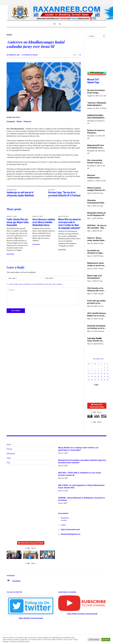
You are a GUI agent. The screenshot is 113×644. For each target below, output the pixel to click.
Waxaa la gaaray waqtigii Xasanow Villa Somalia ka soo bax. (97, 189)
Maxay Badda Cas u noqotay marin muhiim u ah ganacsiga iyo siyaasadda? (78, 449)
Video (9, 458)
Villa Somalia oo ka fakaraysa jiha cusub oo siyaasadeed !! (96, 290)
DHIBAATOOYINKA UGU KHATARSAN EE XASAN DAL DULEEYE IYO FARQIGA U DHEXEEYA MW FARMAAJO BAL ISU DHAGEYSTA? (97, 117)
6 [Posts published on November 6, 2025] (98, 370)
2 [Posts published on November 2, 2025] (108, 367)
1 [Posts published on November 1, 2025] (105, 367)
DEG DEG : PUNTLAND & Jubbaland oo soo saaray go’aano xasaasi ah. (80, 474)
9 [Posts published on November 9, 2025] (108, 370)
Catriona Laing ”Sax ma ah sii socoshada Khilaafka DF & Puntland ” (64, 195)
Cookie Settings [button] (94, 640)
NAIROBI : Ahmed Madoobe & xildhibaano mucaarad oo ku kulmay (81, 499)
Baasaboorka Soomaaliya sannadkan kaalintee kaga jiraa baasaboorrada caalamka (82, 461)
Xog (8, 462)
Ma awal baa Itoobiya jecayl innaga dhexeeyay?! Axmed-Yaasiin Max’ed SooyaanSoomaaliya (96, 92)
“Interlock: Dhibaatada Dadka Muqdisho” (97, 104)
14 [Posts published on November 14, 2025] (101, 373)
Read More (10, 254)
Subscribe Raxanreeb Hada (97, 406)
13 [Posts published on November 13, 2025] (98, 373)
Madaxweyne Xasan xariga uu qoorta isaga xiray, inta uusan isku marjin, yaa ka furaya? (97, 264)
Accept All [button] (106, 640)
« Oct (96, 385)
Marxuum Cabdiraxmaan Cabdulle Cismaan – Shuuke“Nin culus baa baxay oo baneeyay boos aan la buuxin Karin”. (97, 177)
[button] (100, 412)
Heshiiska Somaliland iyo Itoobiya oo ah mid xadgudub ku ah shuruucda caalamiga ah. (97, 327)
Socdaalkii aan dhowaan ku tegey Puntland (95, 252)
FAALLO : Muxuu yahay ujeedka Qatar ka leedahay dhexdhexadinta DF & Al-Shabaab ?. (96, 239)
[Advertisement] (96, 57)
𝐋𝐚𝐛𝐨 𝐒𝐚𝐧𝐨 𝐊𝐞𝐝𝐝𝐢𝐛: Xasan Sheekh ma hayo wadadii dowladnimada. (95, 340)
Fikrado (9, 449)
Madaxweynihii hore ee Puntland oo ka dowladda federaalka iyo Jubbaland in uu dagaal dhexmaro (96, 147)
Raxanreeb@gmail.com (71, 534)
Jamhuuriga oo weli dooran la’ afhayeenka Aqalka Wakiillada (20, 194)
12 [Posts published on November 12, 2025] (95, 373)
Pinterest (27, 122)
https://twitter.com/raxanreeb (31, 618)
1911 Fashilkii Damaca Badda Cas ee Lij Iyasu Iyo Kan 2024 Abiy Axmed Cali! (97, 315)
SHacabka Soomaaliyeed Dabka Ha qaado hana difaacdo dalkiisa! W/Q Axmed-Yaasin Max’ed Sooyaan (97, 202)
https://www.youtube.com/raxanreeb (82, 614)
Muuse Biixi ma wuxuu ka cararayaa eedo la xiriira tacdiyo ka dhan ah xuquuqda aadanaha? (70, 223)
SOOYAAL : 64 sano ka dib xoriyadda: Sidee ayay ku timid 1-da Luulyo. (97, 227)
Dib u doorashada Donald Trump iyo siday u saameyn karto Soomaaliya (97, 162)
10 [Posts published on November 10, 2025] (89, 373)
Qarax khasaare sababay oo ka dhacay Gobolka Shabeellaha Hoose (44, 222)
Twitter (19, 122)
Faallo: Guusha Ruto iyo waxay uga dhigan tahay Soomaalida (18, 222)
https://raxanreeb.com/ (70, 529)
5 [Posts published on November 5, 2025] (95, 370)
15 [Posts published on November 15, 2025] (105, 373)
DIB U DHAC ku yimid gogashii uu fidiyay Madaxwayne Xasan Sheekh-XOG (81, 486)
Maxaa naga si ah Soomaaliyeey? (95, 277)
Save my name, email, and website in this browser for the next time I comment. (36, 284)
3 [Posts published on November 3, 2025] (89, 370)
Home (9, 444)
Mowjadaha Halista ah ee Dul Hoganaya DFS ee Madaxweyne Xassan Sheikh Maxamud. (96, 214)
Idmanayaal (11, 453)
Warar (9, 35)
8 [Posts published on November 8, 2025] (105, 370)
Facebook (11, 122)
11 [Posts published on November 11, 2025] (92, 373)
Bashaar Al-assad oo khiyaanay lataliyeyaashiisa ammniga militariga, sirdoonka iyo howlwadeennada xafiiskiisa (96, 132)
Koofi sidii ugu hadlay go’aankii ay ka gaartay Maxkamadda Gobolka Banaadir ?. (96, 302)
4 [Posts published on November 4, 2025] (92, 370)
